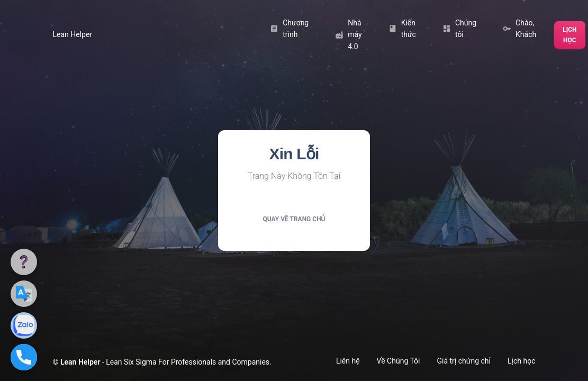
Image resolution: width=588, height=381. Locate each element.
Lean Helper (73, 34)
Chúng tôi (464, 29)
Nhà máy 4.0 (353, 35)
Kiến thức (407, 29)
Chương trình (294, 29)
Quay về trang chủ (294, 219)
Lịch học (569, 35)
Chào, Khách (524, 29)
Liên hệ (348, 361)
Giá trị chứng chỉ (464, 361)
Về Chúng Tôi (399, 361)
